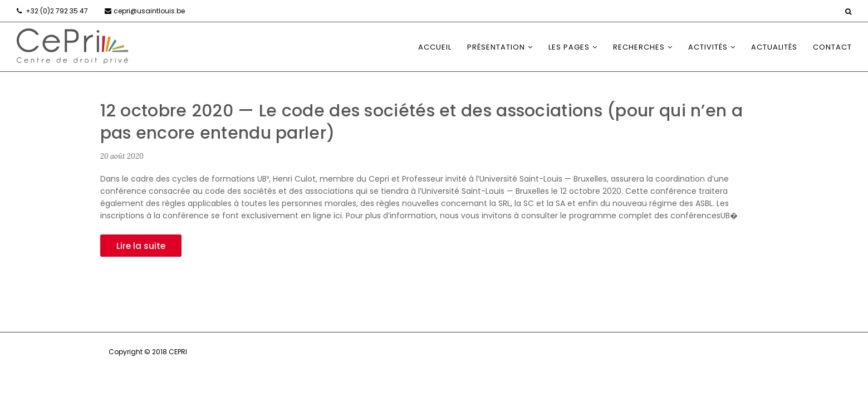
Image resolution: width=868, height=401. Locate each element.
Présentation (496, 47)
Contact (832, 47)
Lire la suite (141, 246)
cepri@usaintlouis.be (149, 11)
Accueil (435, 47)
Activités (708, 47)
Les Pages (569, 47)
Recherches (639, 47)
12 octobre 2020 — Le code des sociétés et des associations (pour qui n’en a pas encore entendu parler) (422, 122)
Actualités (774, 47)
